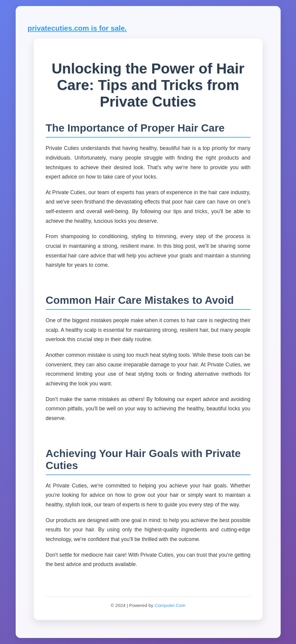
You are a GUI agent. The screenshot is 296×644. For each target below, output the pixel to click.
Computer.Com (170, 605)
